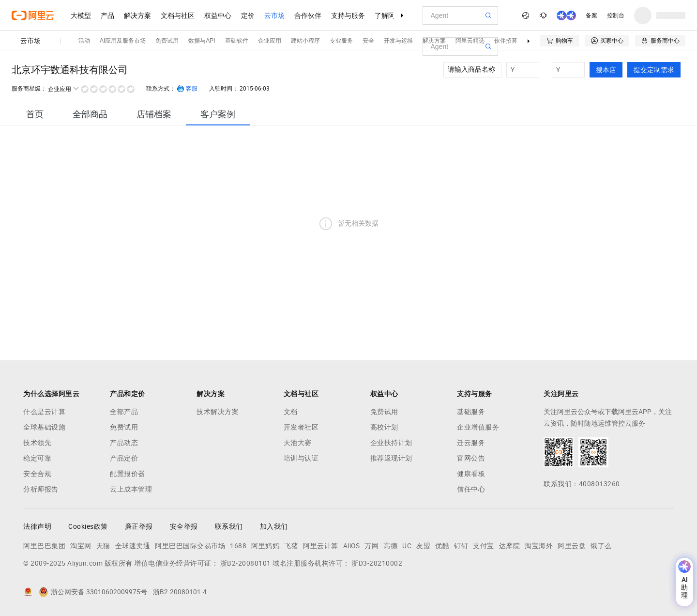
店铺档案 (154, 114)
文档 (291, 412)
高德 (390, 546)
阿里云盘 (572, 546)
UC (407, 546)
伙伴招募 (506, 41)
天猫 (103, 546)
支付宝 (484, 546)
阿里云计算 (321, 546)
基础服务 (471, 412)
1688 (238, 546)
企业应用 (270, 41)
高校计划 (384, 427)
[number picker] (527, 70)
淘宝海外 (539, 546)
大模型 (81, 15)
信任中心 (471, 489)
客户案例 (218, 114)
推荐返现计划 (391, 458)
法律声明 (37, 526)
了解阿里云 (392, 15)
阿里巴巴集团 (44, 546)
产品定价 (124, 458)
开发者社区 (301, 427)
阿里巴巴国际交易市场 (190, 546)
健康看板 (471, 474)
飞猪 (291, 546)
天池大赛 (298, 443)
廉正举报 (139, 526)
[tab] (35, 114)
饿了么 (601, 546)
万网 (371, 546)
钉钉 (461, 546)
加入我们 (274, 526)
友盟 (423, 546)
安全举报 (184, 526)
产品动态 (124, 443)
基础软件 (237, 41)
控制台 (616, 15)
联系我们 (229, 526)
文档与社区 (178, 15)
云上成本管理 (131, 489)
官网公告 (471, 458)
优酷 (442, 546)
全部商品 (90, 114)
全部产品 (124, 412)
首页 (35, 114)
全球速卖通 (133, 546)
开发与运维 (398, 41)
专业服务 (341, 41)
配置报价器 (128, 474)
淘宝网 (81, 546)
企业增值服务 (478, 427)
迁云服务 (471, 443)
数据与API (202, 41)
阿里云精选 (470, 41)
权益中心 (218, 15)
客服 (187, 89)
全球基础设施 (44, 427)
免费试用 (167, 41)
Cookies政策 (88, 526)
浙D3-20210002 (377, 563)
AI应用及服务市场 (123, 41)
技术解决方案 (218, 412)
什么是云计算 (44, 412)
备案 (591, 15)
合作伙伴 (308, 15)
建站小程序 (305, 41)
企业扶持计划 (391, 443)
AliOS (352, 546)
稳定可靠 (37, 458)
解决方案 (137, 15)
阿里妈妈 (265, 546)
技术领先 (37, 443)
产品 (107, 15)
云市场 (274, 15)
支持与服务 (348, 15)
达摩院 (510, 546)
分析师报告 (41, 489)
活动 (84, 41)
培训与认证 (301, 458)
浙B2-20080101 (246, 563)
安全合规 (37, 474)
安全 (368, 41)
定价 (248, 15)
